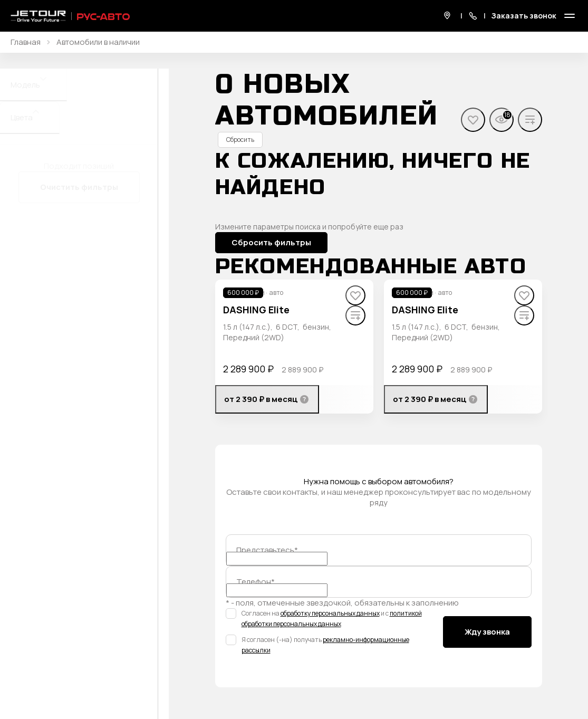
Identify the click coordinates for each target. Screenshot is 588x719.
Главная (26, 42)
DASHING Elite (256, 310)
